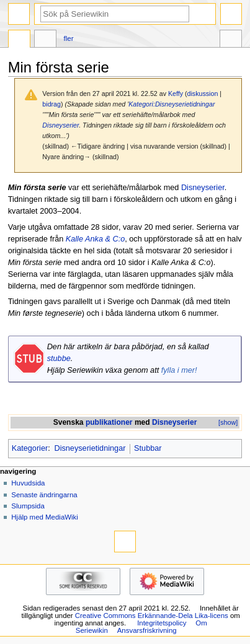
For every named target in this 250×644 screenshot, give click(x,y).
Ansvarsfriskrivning (147, 630)
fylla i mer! (179, 370)
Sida (19, 40)
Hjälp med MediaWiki (45, 517)
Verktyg (231, 40)
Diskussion (45, 40)
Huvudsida (28, 483)
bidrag (51, 104)
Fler (69, 38)
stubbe (59, 359)
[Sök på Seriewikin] (115, 14)
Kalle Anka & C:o (95, 239)
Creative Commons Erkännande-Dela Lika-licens (152, 616)
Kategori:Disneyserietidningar (172, 104)
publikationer (109, 422)
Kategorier (30, 448)
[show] (228, 422)
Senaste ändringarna (44, 495)
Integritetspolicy (162, 623)
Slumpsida (28, 506)
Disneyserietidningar (90, 448)
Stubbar (148, 448)
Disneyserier (60, 125)
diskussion (203, 94)
